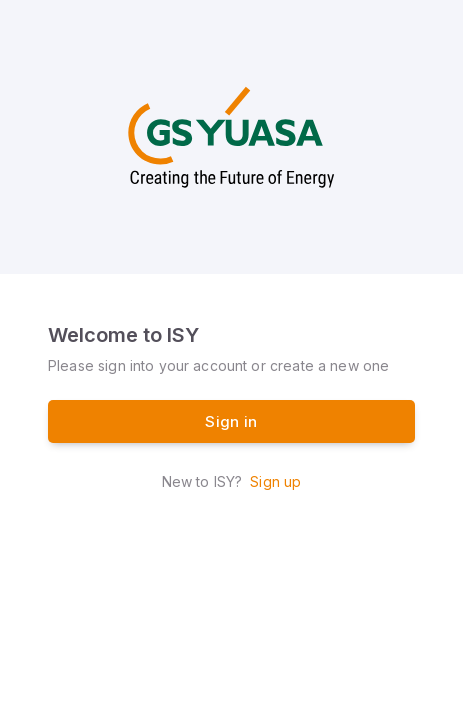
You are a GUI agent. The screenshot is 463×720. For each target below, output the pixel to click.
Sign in (231, 421)
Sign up (275, 481)
